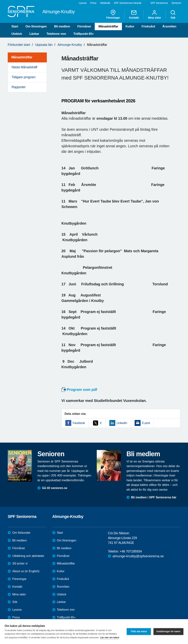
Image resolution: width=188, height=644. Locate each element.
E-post (146, 423)
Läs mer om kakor (110, 637)
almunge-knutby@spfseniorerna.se (138, 556)
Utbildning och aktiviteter (28, 556)
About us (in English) (26, 571)
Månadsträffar (108, 26)
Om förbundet (21, 533)
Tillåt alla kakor (139, 631)
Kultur (130, 26)
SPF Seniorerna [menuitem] (159, 3)
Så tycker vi (20, 563)
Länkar (34, 34)
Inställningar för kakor (168, 631)
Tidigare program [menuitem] (23, 77)
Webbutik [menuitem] (105, 3)
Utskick (17, 34)
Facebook (79, 423)
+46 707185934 (131, 551)
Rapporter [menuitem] (19, 87)
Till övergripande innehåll (0, 0)
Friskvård (148, 26)
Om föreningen (36, 26)
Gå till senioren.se (55, 488)
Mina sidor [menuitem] (154, 14)
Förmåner (84, 26)
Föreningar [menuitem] (113, 14)
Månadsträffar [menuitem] (22, 57)
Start (15, 26)
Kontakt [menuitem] (134, 14)
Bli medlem (62, 26)
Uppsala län (44, 45)
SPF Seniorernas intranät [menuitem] (128, 3)
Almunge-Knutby (70, 45)
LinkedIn (122, 423)
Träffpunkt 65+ (83, 34)
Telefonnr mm (56, 34)
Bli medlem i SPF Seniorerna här (154, 497)
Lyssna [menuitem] (83, 3)
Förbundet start (19, 45)
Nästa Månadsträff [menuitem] (24, 67)
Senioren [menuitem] (176, 3)
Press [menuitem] (93, 3)
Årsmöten (169, 26)
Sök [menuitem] (173, 14)
